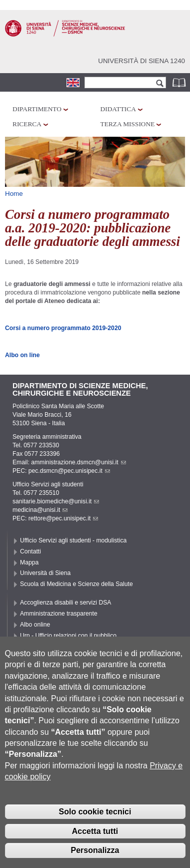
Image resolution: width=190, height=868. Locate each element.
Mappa (29, 562)
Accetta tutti (95, 846)
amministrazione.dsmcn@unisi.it (78, 462)
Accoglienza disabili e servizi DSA (65, 603)
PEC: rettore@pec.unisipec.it (55, 518)
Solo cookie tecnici (95, 827)
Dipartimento (37, 109)
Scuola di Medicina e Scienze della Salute (76, 584)
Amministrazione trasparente (59, 614)
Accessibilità (37, 647)
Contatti (30, 551)
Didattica (118, 109)
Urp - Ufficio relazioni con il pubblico (68, 636)
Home (14, 194)
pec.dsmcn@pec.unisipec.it (69, 471)
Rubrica (180, 82)
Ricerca (27, 124)
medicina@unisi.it (40, 510)
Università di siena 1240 (141, 61)
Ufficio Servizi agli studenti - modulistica (73, 540)
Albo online (35, 625)
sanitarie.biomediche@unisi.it (56, 501)
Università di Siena (45, 573)
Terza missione (128, 124)
